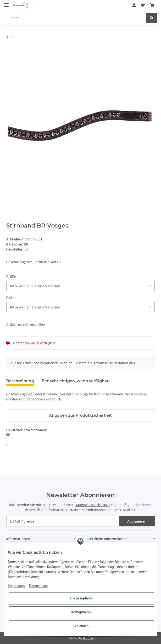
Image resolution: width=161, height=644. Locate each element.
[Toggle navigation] (6, 3)
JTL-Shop (89, 638)
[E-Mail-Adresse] (63, 521)
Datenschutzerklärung (92, 505)
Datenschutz (39, 586)
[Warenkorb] (152, 5)
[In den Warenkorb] (10, 52)
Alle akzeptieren (81, 598)
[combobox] (80, 286)
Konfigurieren (81, 612)
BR (26, 244)
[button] (134, 5)
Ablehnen (81, 626)
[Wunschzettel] (143, 5)
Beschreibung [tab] (20, 381)
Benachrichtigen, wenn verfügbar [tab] (75, 381)
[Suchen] (75, 18)
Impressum (16, 586)
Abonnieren (137, 521)
